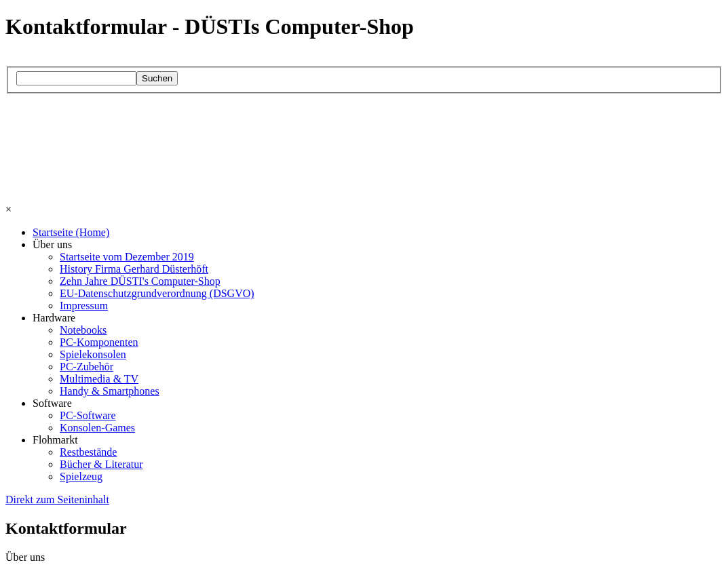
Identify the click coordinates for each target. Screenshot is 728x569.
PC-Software (88, 415)
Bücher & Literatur (101, 464)
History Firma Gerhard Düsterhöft (134, 269)
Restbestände (88, 452)
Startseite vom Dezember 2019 (127, 257)
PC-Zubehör (87, 367)
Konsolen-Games (97, 428)
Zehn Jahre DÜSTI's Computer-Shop (140, 281)
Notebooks (83, 330)
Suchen (157, 78)
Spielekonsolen (93, 354)
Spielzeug (81, 476)
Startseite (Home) (71, 232)
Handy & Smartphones (110, 391)
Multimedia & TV (99, 379)
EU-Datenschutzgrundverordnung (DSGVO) (157, 293)
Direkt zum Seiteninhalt (57, 499)
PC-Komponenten (99, 342)
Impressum (84, 306)
